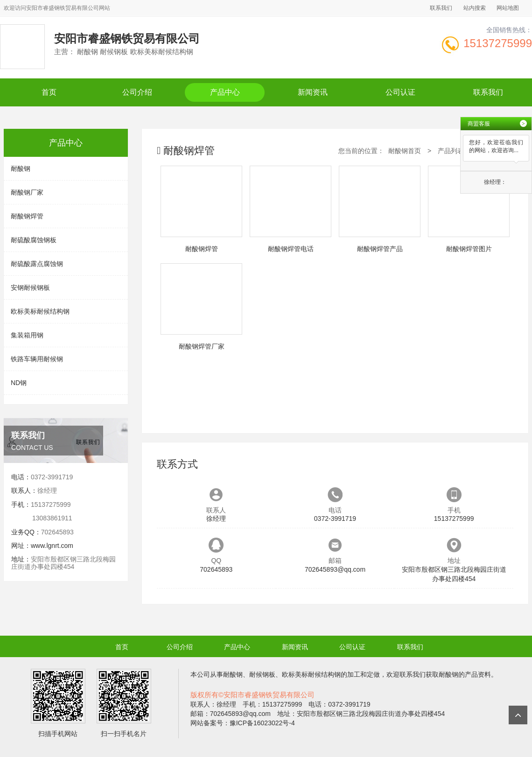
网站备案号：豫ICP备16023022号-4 (243, 723)
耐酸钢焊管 (27, 216)
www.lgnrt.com (52, 546)
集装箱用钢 (27, 335)
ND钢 (19, 383)
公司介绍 (137, 92)
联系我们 (441, 8)
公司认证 (400, 92)
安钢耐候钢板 (30, 287)
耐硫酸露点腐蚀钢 (37, 264)
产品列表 (451, 151)
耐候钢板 (262, 674)
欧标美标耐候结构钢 (40, 311)
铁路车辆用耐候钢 (37, 359)
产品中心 (225, 92)
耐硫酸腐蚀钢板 (34, 240)
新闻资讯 (313, 92)
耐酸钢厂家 (27, 192)
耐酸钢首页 (405, 151)
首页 (49, 92)
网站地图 (508, 8)
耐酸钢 (21, 168)
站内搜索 (475, 8)
